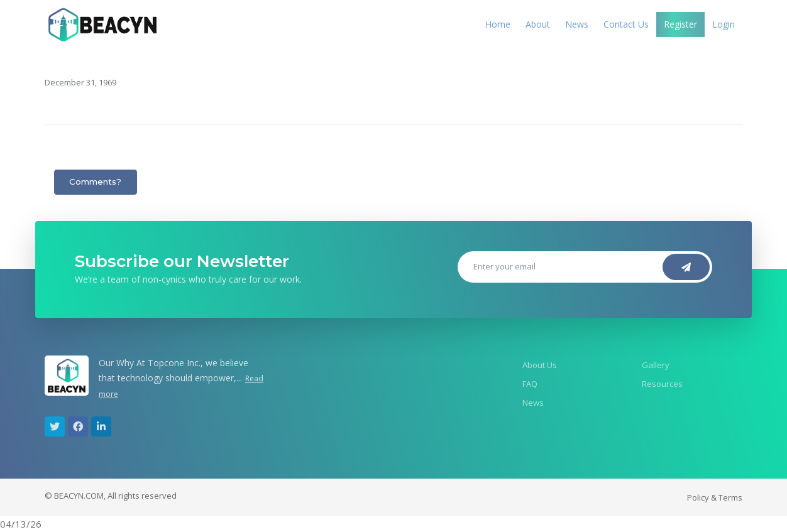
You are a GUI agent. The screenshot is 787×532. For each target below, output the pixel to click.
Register (680, 24)
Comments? (95, 182)
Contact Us (626, 24)
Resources (662, 384)
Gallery (656, 365)
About (538, 24)
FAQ (530, 384)
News (577, 24)
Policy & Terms (715, 497)
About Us (540, 365)
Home (498, 24)
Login (724, 24)
